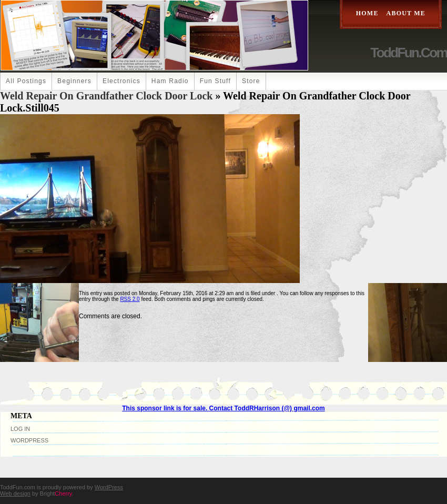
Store (251, 81)
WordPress (29, 440)
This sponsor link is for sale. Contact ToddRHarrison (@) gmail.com (223, 408)
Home (367, 13)
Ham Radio (170, 81)
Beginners (74, 81)
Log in (20, 429)
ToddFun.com (409, 53)
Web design (15, 493)
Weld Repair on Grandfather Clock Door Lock (106, 96)
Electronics (121, 81)
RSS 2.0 (130, 299)
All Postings (26, 81)
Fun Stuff (215, 81)
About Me (406, 13)
